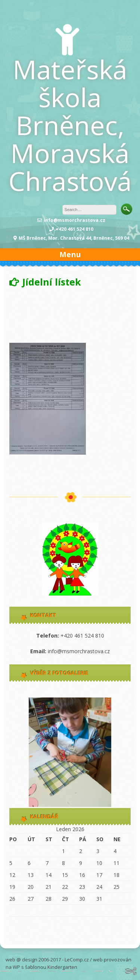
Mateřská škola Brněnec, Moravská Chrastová (70, 125)
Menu (70, 254)
